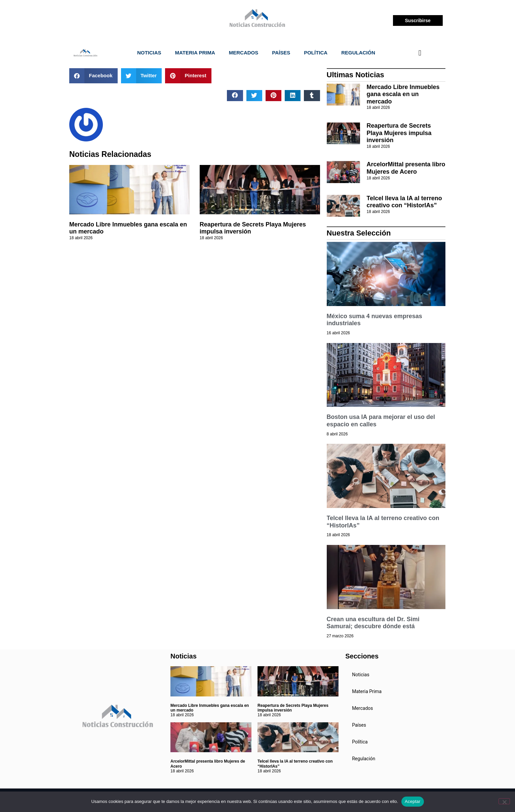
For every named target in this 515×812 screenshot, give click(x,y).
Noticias (149, 53)
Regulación (358, 53)
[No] (504, 801)
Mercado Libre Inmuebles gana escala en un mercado (403, 94)
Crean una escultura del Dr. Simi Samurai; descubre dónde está (373, 623)
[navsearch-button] (420, 53)
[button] (93, 76)
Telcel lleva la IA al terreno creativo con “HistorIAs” (404, 202)
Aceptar (413, 801)
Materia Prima (195, 53)
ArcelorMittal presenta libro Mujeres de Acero (406, 168)
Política (316, 53)
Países (281, 53)
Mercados (244, 53)
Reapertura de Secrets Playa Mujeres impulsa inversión (399, 133)
